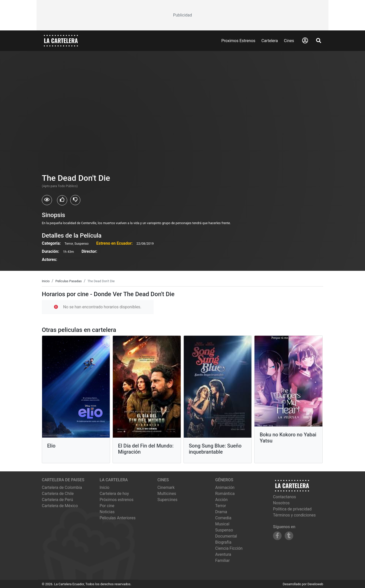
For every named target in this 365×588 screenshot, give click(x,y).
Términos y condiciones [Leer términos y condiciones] (294, 515)
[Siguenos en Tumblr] (289, 536)
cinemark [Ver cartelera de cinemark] (166, 487)
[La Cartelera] (61, 40)
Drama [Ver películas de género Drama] (221, 512)
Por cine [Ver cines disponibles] (107, 506)
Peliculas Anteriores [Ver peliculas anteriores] (118, 518)
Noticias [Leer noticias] (107, 512)
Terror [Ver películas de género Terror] (221, 506)
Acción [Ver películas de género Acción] (221, 500)
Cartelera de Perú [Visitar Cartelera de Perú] (57, 500)
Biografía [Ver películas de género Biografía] (223, 542)
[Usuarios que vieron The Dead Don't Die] (47, 200)
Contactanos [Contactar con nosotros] (285, 497)
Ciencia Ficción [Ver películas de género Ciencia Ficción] (229, 548)
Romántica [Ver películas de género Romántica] (225, 494)
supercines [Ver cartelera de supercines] (167, 500)
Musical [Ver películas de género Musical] (222, 524)
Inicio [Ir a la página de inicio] (104, 487)
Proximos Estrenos (238, 41)
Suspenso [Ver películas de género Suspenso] (224, 530)
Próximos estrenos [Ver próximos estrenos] (116, 500)
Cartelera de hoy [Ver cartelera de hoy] (114, 494)
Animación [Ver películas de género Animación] (225, 487)
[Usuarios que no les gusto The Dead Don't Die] (75, 200)
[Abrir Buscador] (319, 41)
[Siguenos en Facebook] (277, 536)
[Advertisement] (182, 15)
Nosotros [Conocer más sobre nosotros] (281, 503)
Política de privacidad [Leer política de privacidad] (292, 509)
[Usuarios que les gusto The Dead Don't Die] (62, 200)
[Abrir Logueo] (305, 41)
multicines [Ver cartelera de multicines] (167, 494)
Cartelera (270, 41)
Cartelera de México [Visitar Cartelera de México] (60, 506)
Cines (289, 41)
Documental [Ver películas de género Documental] (226, 536)
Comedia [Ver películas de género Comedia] (223, 518)
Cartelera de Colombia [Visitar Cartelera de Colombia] (62, 487)
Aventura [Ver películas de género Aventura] (223, 554)
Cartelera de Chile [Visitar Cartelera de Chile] (58, 494)
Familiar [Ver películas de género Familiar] (222, 560)
